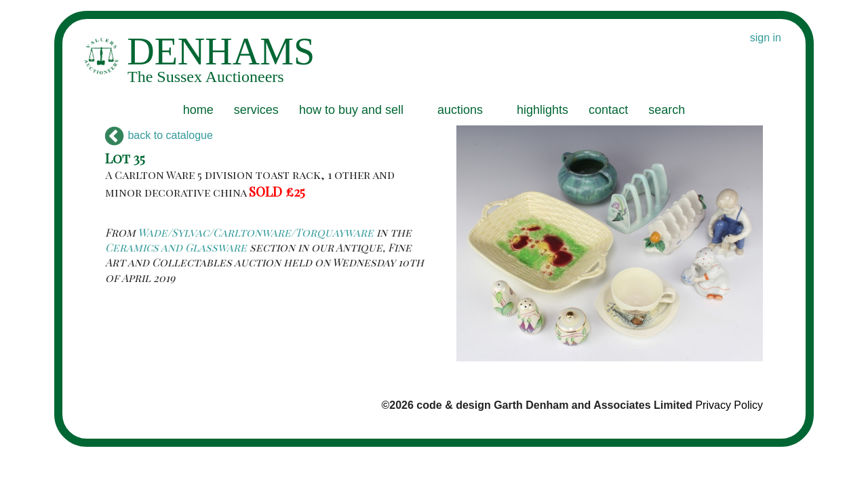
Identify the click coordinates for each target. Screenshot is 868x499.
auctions (460, 110)
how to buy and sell (351, 110)
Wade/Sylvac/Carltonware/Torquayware (256, 232)
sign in (766, 38)
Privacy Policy (729, 405)
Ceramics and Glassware (176, 247)
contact (608, 110)
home (198, 110)
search (667, 110)
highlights (542, 110)
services (256, 110)
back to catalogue (159, 135)
